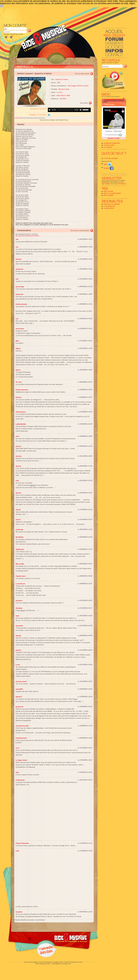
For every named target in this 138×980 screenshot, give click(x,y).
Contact (66, 962)
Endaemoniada (21, 304)
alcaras (18, 466)
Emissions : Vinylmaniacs (114, 131)
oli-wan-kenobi (21, 681)
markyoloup (20, 780)
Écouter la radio (114, 138)
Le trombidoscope (110, 206)
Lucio (18, 665)
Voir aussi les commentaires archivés (27, 236)
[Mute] (81, 110)
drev (17, 772)
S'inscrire (7, 34)
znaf (17, 481)
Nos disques (34, 962)
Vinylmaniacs (110, 104)
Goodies (56, 962)
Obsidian (19, 608)
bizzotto (19, 456)
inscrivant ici (122, 184)
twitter (108, 164)
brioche (19, 259)
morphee (19, 912)
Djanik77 (19, 697)
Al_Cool (19, 382)
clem (18, 436)
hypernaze (20, 294)
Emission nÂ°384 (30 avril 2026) (114, 101)
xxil (17, 239)
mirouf (18, 510)
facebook (109, 168)
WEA (68, 95)
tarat (17, 616)
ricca (18, 748)
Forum (41, 962)
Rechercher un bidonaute (112, 204)
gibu (17, 341)
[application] (69, 110)
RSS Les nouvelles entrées (112, 193)
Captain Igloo (21, 576)
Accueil (26, 962)
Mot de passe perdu (17, 34)
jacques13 (20, 707)
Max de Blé (20, 564)
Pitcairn (19, 397)
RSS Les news (109, 191)
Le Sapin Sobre (21, 760)
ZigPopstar (20, 549)
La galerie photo (109, 208)
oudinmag (20, 529)
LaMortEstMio (21, 424)
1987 (59, 83)
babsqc (19, 636)
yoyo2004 (19, 689)
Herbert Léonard (25, 73)
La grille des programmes (112, 143)
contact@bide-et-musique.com (61, 964)
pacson (19, 446)
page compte (106, 184)
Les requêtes (108, 147)
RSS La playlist (109, 195)
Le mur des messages (111, 158)
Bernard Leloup (64, 89)
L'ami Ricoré (20, 584)
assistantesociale (22, 726)
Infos (61, 962)
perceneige (20, 287)
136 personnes (19, 118)
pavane (18, 650)
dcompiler (20, 626)
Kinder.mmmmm (22, 390)
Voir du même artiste (82, 74)
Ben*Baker (20, 537)
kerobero (19, 601)
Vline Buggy (72, 86)
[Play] (50, 110)
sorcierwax (20, 329)
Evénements (48, 962)
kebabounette (22, 738)
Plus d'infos (84, 103)
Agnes (18, 348)
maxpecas (20, 269)
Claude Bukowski (22, 843)
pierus (18, 370)
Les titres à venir (109, 145)
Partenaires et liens (76, 962)
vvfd (17, 851)
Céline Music (61, 95)
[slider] (65, 110)
